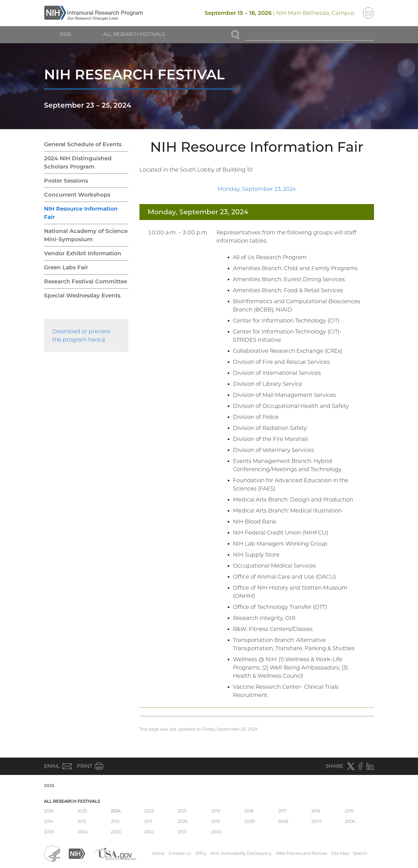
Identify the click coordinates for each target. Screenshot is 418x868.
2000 (216, 832)
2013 (82, 821)
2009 (250, 821)
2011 (148, 821)
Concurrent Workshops (77, 195)
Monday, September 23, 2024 (257, 189)
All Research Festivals (134, 34)
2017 (282, 811)
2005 (49, 832)
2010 (216, 821)
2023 (149, 811)
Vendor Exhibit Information (83, 253)
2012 (115, 821)
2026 (65, 34)
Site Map (340, 853)
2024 (116, 811)
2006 (350, 821)
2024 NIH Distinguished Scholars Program (78, 162)
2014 (49, 821)
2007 (316, 821)
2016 (316, 811)
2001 (182, 832)
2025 (82, 811)
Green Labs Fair (66, 267)
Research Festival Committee (86, 281)
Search (360, 853)
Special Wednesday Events (82, 295)
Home (158, 853)
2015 (349, 811)
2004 (83, 832)
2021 (182, 811)
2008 (283, 821)
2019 (216, 811)
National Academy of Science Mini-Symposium (86, 235)
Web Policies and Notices (301, 853)
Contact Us (180, 853)
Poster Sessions (66, 181)
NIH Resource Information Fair (81, 213)
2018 (249, 811)
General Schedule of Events (83, 144)
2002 (149, 832)
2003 (116, 832)
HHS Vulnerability (241, 853)
